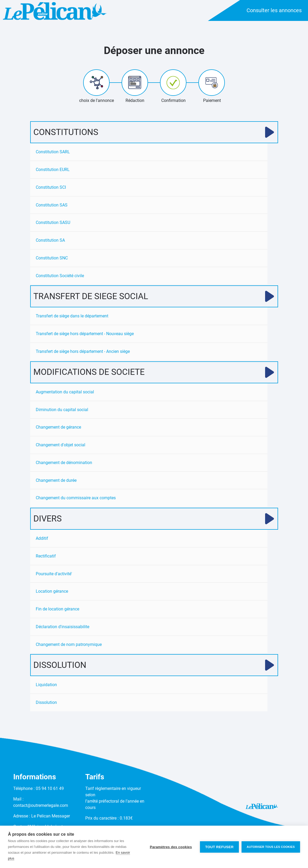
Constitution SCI (51, 187)
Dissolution (46, 704)
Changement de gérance (58, 428)
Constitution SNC (52, 258)
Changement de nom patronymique (69, 646)
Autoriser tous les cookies (271, 847)
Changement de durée (56, 481)
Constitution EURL (53, 170)
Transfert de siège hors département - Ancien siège (83, 352)
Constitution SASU (53, 223)
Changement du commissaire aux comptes (76, 499)
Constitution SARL (53, 152)
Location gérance (52, 593)
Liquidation (46, 686)
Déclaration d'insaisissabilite (63, 628)
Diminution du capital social (62, 410)
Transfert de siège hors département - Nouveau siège (85, 334)
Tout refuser (219, 847)
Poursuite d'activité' (54, 575)
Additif (42, 539)
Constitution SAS (52, 205)
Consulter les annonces (274, 10)
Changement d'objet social (61, 446)
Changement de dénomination (64, 463)
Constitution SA (50, 240)
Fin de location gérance (57, 610)
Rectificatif (46, 557)
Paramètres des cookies (171, 847)
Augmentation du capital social (65, 392)
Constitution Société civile (60, 276)
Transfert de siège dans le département (72, 316)
